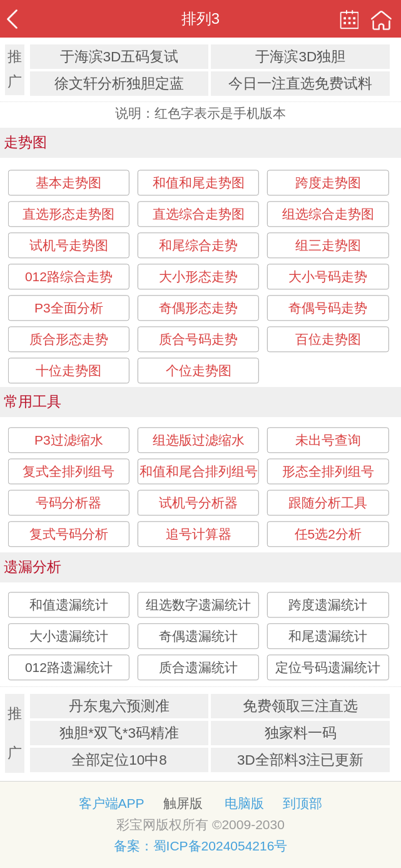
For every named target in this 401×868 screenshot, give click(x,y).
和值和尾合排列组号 (199, 471)
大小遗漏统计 (69, 636)
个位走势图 (199, 370)
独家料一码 (301, 733)
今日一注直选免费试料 (300, 84)
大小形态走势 (198, 276)
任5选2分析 (328, 534)
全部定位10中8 (119, 760)
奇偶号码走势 (328, 308)
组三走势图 (328, 245)
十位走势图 (69, 370)
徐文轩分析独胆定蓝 (119, 84)
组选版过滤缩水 (199, 440)
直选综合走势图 (199, 214)
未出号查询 (328, 440)
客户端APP (112, 803)
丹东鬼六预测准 (119, 706)
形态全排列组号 (328, 471)
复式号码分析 (69, 534)
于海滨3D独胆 (300, 57)
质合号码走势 (198, 339)
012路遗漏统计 (69, 667)
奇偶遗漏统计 (198, 636)
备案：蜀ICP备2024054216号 (201, 846)
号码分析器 (69, 503)
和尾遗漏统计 (328, 636)
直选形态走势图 (69, 214)
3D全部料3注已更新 (300, 760)
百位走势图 (328, 339)
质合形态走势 (69, 339)
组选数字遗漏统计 (198, 605)
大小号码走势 (328, 276)
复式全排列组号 (69, 471)
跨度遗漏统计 (328, 605)
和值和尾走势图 (199, 183)
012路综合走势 (69, 276)
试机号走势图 (69, 245)
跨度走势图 (328, 183)
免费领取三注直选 (300, 706)
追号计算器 (199, 534)
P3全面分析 (69, 308)
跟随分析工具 (328, 503)
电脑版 (244, 803)
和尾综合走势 (198, 245)
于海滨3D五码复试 (119, 57)
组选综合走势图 (328, 214)
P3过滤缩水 (69, 440)
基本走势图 (69, 183)
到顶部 (302, 803)
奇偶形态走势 (198, 308)
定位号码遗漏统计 (328, 667)
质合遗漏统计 (198, 667)
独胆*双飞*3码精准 (119, 733)
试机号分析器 (198, 503)
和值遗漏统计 (69, 605)
